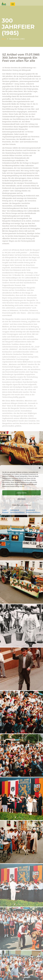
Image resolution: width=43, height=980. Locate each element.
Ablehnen (22, 499)
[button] (40, 468)
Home (4, 39)
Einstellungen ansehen (21, 505)
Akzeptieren (22, 493)
